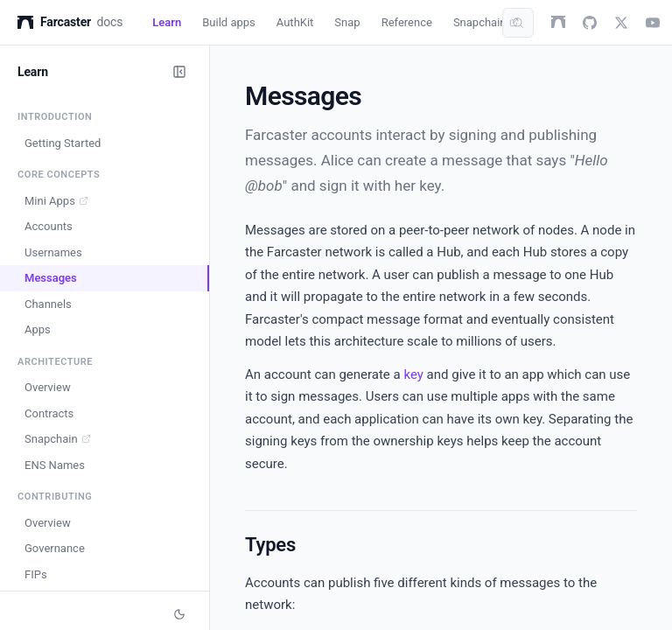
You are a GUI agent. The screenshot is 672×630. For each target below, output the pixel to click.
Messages (51, 278)
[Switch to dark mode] (179, 614)
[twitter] (621, 23)
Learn (167, 22)
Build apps (229, 22)
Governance (55, 548)
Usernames (53, 252)
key (413, 374)
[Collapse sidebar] (179, 72)
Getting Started (63, 143)
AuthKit (295, 22)
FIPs (36, 574)
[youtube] (653, 23)
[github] (590, 23)
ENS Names (55, 465)
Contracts (49, 413)
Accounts (49, 226)
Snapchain (486, 22)
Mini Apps (56, 201)
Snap (347, 22)
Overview (48, 387)
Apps (38, 329)
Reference (407, 22)
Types (270, 545)
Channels (48, 304)
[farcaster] (558, 23)
